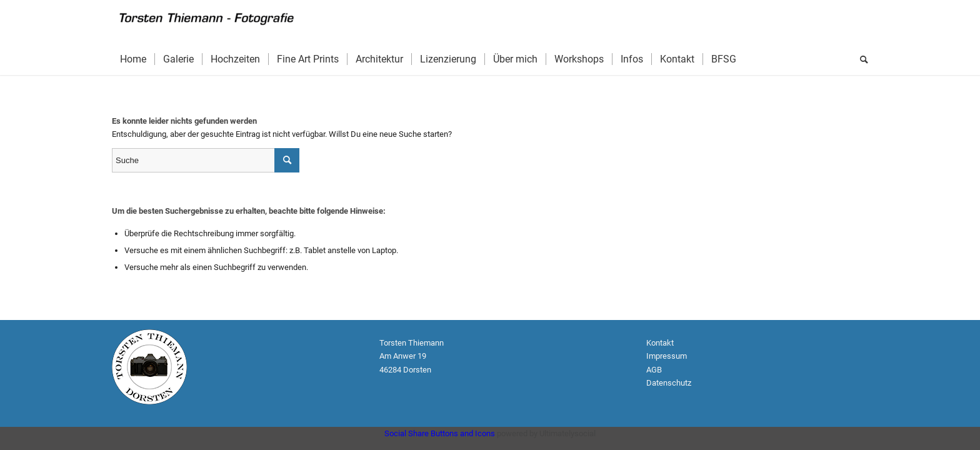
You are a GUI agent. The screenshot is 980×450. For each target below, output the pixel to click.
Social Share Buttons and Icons (440, 433)
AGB (654, 370)
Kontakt (660, 343)
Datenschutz (670, 383)
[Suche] (860, 59)
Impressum (667, 356)
